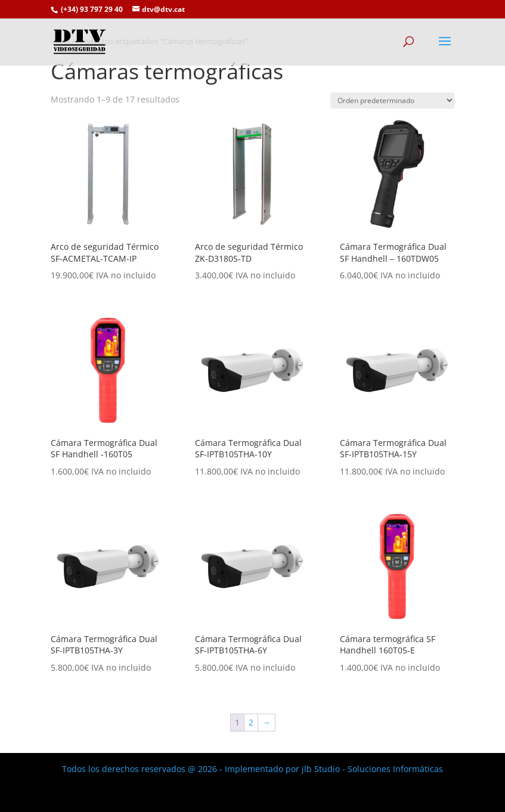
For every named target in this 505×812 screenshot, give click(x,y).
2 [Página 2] (251, 722)
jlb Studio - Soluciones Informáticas (372, 769)
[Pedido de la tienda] (392, 100)
